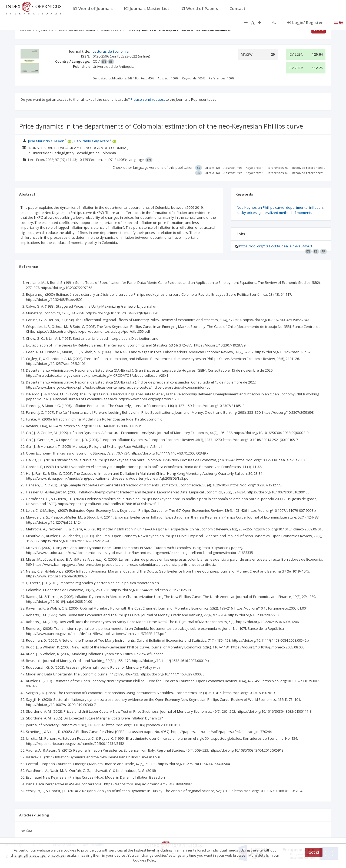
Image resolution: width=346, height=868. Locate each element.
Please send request (148, 99)
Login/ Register (305, 22)
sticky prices (247, 213)
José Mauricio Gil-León (46, 141)
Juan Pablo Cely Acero (91, 141)
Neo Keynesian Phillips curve (261, 207)
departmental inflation (304, 207)
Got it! (314, 852)
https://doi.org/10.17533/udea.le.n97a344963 (276, 246)
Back (319, 30)
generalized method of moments (285, 213)
